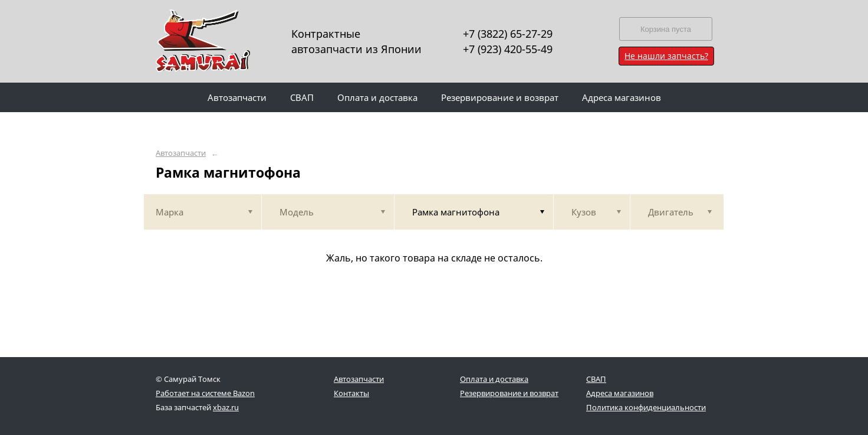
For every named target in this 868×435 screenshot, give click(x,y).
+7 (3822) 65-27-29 (508, 34)
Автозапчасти (181, 153)
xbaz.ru (226, 407)
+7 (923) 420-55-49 (508, 49)
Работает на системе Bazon (205, 393)
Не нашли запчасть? (666, 56)
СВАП (596, 379)
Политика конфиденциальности (646, 407)
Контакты (351, 393)
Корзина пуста (666, 29)
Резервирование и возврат (509, 393)
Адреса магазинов (620, 393)
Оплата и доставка (494, 379)
